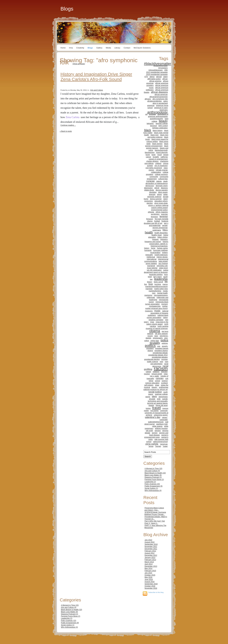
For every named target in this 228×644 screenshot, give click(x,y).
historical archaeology (159, 246)
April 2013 (149, 564)
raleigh (148, 372)
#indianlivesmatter (161, 66)
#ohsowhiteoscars (156, 70)
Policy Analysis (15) (152, 484)
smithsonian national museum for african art (156, 388)
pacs (156, 336)
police (147, 341)
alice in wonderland (160, 103)
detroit (157, 188)
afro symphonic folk (160, 99)
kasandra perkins (156, 275)
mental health (162, 293)
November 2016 (151, 588)
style (159, 399)
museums (149, 311)
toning (148, 408)
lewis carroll (158, 282)
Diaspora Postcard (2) (153, 477)
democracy (150, 186)
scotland (164, 383)
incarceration (155, 253)
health (149, 232)
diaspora (164, 188)
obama (155, 331)
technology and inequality (158, 401)
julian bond (163, 268)
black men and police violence (158, 136)
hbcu (165, 230)
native (165, 318)
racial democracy (160, 365)
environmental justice (159, 210)
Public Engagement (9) (154, 486)
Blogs (67, 9)
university (164, 411)
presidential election (152, 359)
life (166, 282)
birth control (163, 126)
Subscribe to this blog (156, 592)
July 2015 (148, 573)
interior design (162, 257)
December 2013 (151, 566)
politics (150, 346)
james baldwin (151, 264)
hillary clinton (163, 237)
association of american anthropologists (158, 115)
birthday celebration (160, 128)
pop (159, 346)
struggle (152, 399)
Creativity (80, 48)
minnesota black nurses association (157, 303)
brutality (156, 157)
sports (148, 397)
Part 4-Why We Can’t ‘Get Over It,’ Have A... (155, 522)
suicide (165, 399)
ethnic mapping (162, 212)
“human (158, 446)
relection (164, 372)
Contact (127, 48)
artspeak (152, 114)
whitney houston (161, 428)
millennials (151, 297)
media (165, 291)
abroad (159, 77)
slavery (154, 387)
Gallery (99, 48)
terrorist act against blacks (157, 403)
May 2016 (148, 577)
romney (160, 378)
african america (155, 81)
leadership (161, 279)
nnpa (152, 322)
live (145, 284)
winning (158, 431)
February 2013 (150, 560)
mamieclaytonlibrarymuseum (157, 287)
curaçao (151, 181)
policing (165, 343)
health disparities (161, 233)
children (158, 163)
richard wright (157, 374)
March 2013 (149, 562)
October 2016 (150, 586)
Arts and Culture (97, 90)
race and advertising (159, 363)
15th (166, 70)
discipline (153, 192)
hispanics (164, 239)
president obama (161, 351)
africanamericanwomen (159, 97)
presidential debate (160, 353)
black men (155, 135)
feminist (164, 216)
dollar (165, 194)
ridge (166, 374)
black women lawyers (157, 147)
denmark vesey (162, 186)
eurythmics (155, 214)
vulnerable (164, 420)
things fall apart (162, 405)
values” (165, 417)
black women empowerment (157, 145)
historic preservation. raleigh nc (159, 243)
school (158, 381)
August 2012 (149, 553)
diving (159, 194)
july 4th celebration (154, 270)
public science (153, 362)
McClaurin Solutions (142, 48)
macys (165, 284)
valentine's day (153, 417)
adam (165, 77)
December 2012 (151, 555)
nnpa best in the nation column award (157, 323)
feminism (154, 217)
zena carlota (152, 444)
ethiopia (151, 212)
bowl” (154, 155)
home (153, 248)
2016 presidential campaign (157, 74)
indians (165, 253)
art (146, 114)
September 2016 (151, 584)
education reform (161, 201)
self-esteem (149, 385)
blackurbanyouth (161, 150)
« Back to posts (66, 131)
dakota (159, 181)
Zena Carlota (73, 117)
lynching (158, 284)
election (150, 203)
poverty (165, 346)
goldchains (157, 230)
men (154, 293)
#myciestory (163, 68)
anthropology (158, 112)
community (154, 177)
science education (152, 383)
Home (63, 48)
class (166, 168)
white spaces (157, 426)
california (164, 157)
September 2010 (151, 544)
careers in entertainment (158, 159)
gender (165, 225)
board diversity (162, 152)
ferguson (150, 219)
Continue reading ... (68, 125)
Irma (71, 48)
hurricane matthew (160, 250)
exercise (164, 214)
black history (158, 131)
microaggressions (161, 295)
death (165, 181)
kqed (150, 277)
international (152, 259)
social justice (155, 392)
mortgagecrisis (155, 306)
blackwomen (150, 152)
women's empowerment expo (156, 436)
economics (149, 201)
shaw (157, 385)
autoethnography (156, 119)
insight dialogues (161, 255)
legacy (150, 282)
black (148, 130)
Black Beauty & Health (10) (155, 473)
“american (164, 444)
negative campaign (156, 320)
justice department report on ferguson (156, 271)
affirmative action (154, 79)
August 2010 (149, 542)
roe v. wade (154, 376)
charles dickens (152, 161)
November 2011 (151, 547)
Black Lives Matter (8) (153, 475)
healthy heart (157, 235)
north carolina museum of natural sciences (157, 327)
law (151, 279)
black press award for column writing (157, 140)
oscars (150, 336)
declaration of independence (157, 183)
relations (156, 372)
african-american (161, 95)
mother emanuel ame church (157, 308)
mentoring (148, 295)
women (155, 433)
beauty (163, 121)
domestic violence (154, 197)
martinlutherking (155, 291)
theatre (151, 405)
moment (164, 304)
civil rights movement (154, 168)
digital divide (149, 190)
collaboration (156, 172)
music (157, 311)
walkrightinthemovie (156, 422)
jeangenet (151, 266)
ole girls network (161, 334)
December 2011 (151, 549)
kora (166, 275)
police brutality (159, 342)
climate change (162, 170)
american (151, 106)
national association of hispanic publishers (158, 313)
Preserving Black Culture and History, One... (154, 509)
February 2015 (150, 571)
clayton (151, 170)
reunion (147, 374)
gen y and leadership (159, 224)
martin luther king (161, 289)
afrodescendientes (155, 101)
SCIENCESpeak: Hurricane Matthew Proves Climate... (155, 513)
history (147, 248)
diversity (152, 194)
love (151, 284)
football (157, 221)
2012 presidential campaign (157, 72)
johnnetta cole (162, 266)
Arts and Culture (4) (152, 471)
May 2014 (148, 568)
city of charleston (161, 166)
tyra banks (154, 411)
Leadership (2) (150, 482)
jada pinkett (163, 261)
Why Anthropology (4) (153, 490)
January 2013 (150, 558)
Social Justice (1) (151, 488)
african (165, 79)
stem (154, 396)
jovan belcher (152, 268)
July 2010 (148, 540)
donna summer (156, 199)
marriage (149, 289)
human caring (162, 248)
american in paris (161, 108)
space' (151, 394)
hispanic (155, 239)
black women (157, 144)
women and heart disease (159, 434)
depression (148, 188)
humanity (148, 250)
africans (148, 99)
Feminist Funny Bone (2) (154, 480)
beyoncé (153, 126)
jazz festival (163, 264)
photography (158, 338)
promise (165, 359)
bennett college (162, 124)
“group (151, 446)
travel (157, 408)
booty (148, 155)
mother (165, 306)
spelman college (161, 394)
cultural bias (163, 179)
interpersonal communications (156, 260)
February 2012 (150, 551)
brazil (160, 155)
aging (165, 101)
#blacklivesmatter (158, 64)
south (165, 392)
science (165, 381)
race (161, 362)
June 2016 (149, 579)
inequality (149, 255)
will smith (149, 431)
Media (108, 48)
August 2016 (149, 582)
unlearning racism (161, 415)
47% (146, 77)
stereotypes (163, 397)
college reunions (161, 174)
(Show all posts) (79, 64)
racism (161, 368)
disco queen (163, 192)
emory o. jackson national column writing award (158, 207)
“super (165, 446)
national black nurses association (158, 316)
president (150, 348)
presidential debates (160, 357)
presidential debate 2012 (158, 355)
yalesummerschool (160, 442)
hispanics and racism (153, 242)
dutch (165, 199)
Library (117, 48)
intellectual (151, 257)
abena (152, 77)
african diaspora (159, 92)
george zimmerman (160, 228)
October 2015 (150, 575)
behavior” (150, 124)
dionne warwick (162, 190)
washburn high (162, 424)
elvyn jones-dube (161, 203)
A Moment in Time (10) (153, 469)
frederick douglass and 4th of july (156, 222)
